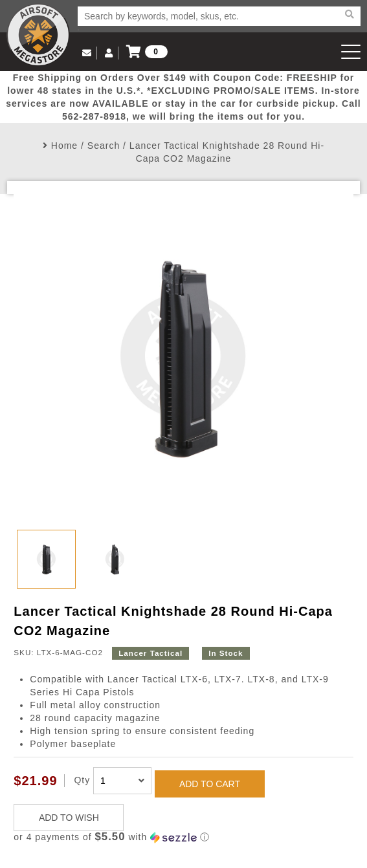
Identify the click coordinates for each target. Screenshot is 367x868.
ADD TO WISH (69, 818)
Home (64, 146)
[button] (183, 837)
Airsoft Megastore (38, 35)
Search (104, 146)
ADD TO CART (210, 784)
